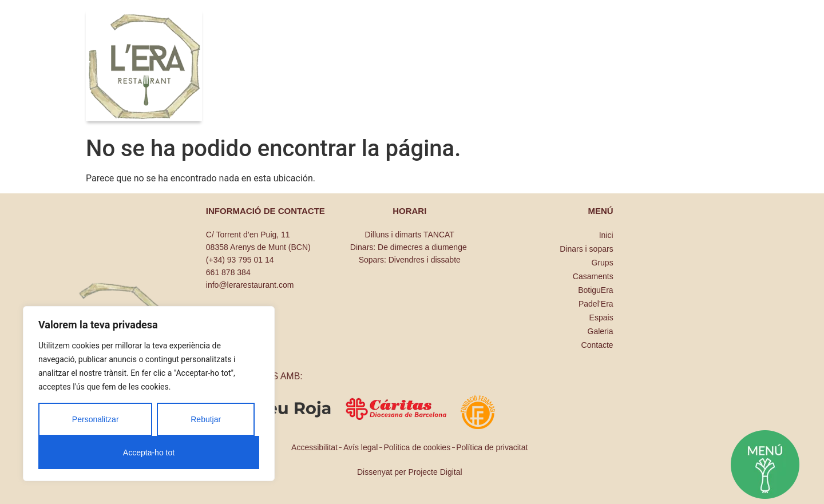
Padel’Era (596, 304)
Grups (603, 263)
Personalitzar (96, 419)
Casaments (593, 276)
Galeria (601, 331)
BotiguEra (595, 290)
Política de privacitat (492, 447)
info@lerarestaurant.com (250, 285)
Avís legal (360, 447)
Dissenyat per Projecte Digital (410, 472)
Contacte (597, 345)
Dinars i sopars (586, 249)
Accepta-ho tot (149, 453)
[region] (149, 394)
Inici (606, 235)
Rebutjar (206, 419)
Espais (601, 318)
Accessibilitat (314, 447)
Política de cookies (417, 447)
